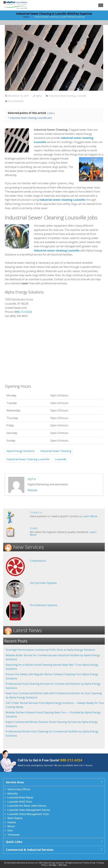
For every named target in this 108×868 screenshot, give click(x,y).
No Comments (16, 101)
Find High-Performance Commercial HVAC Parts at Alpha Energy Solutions (50, 650)
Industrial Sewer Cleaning (62, 96)
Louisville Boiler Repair (20, 798)
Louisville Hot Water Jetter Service (27, 806)
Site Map (53, 865)
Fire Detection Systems (44, 605)
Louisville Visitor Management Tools (28, 814)
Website (32, 490)
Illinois (11, 826)
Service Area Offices (19, 789)
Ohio (10, 831)
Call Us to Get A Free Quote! (50, 760)
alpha (39, 96)
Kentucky (13, 794)
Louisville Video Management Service (29, 810)
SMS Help (63, 865)
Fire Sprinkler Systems (43, 583)
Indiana (12, 822)
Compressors (38, 561)
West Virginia (15, 818)
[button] (54, 782)
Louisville (81, 96)
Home (26, 17)
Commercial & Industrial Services (30, 850)
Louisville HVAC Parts (20, 802)
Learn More (90, 516)
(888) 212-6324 (23, 312)
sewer (25, 283)
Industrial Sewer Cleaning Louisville (28, 459)
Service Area (15, 782)
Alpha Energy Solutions (21, 451)
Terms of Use (89, 863)
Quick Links (14, 842)
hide (51, 113)
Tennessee (13, 835)
